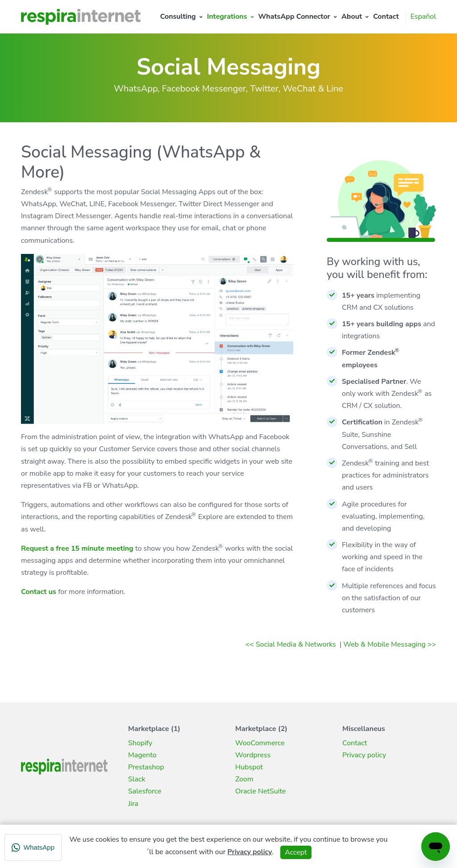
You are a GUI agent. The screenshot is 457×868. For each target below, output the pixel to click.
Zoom (244, 779)
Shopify (140, 743)
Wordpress (253, 755)
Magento (142, 755)
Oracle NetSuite (261, 791)
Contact (386, 17)
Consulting (178, 17)
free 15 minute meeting (95, 548)
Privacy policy (364, 755)
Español (423, 17)
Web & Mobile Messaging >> (390, 644)
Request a (38, 548)
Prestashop (146, 767)
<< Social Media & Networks (292, 644)
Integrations (227, 17)
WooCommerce (260, 743)
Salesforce (145, 791)
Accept (296, 852)
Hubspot (249, 767)
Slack (137, 779)
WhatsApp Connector (294, 17)
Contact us (39, 592)
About (352, 17)
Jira (133, 804)
